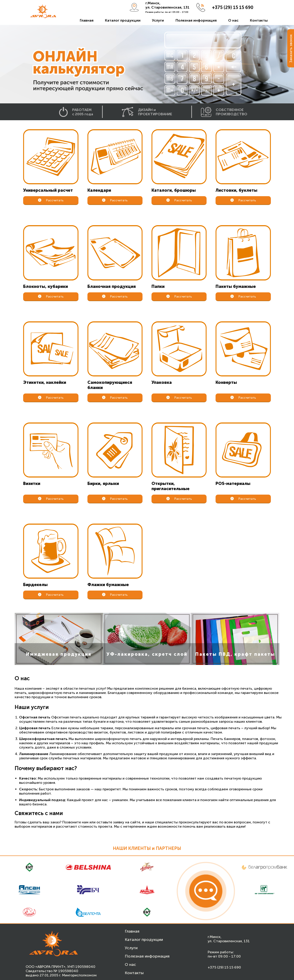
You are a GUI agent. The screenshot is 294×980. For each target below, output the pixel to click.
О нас (233, 20)
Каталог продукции (123, 20)
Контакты (259, 20)
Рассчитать (51, 200)
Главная (87, 20)
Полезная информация (196, 20)
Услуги (158, 20)
